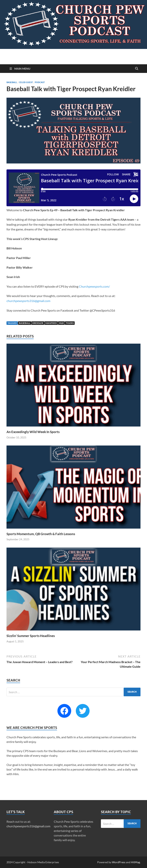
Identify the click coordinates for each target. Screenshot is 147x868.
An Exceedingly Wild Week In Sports (33, 432)
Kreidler (38, 323)
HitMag (135, 862)
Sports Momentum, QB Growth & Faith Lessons (41, 534)
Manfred (51, 323)
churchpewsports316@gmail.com (28, 301)
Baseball (12, 82)
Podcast (40, 82)
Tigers (70, 323)
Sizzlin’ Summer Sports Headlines (31, 636)
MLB (61, 323)
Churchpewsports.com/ (94, 286)
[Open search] (137, 69)
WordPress (119, 862)
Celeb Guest (26, 82)
